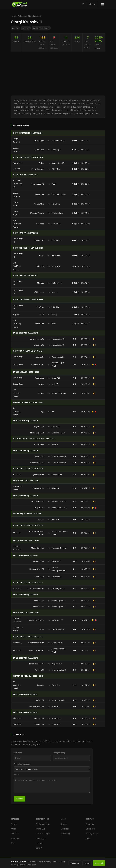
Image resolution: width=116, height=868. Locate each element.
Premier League (43, 834)
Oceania (14, 834)
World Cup (40, 829)
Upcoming (65, 834)
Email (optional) (59, 753)
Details (16, 775)
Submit (19, 799)
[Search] (83, 4)
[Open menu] (103, 4)
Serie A (39, 848)
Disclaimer (90, 829)
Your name (18, 753)
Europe (14, 824)
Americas (15, 838)
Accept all (99, 863)
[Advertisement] (58, 74)
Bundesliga (41, 838)
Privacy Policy (92, 834)
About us (90, 824)
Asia (13, 843)
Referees (22, 16)
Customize (75, 863)
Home (13, 16)
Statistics (65, 829)
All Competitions (43, 824)
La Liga (39, 843)
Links (88, 838)
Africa (13, 829)
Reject (87, 863)
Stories (64, 824)
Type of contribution (22, 764)
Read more (32, 865)
